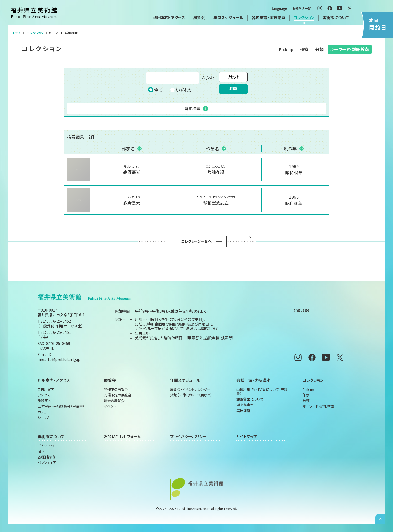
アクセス (44, 395)
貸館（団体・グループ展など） (191, 395)
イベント (110, 406)
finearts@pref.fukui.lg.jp (59, 359)
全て (155, 90)
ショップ (43, 418)
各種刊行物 (46, 457)
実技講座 (243, 411)
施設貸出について (250, 399)
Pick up (286, 49)
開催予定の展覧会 (118, 395)
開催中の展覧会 (116, 390)
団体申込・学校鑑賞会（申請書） (61, 406)
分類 (319, 49)
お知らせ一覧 (302, 8)
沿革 (41, 451)
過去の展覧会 (114, 401)
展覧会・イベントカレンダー (190, 390)
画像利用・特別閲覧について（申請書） (262, 392)
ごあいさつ (46, 446)
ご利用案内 (46, 390)
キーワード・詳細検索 (350, 49)
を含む (180, 78)
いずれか (181, 90)
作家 (304, 49)
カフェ (42, 412)
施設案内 (45, 401)
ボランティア (47, 462)
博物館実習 (245, 405)
